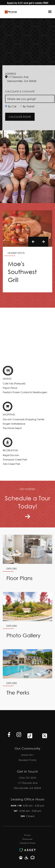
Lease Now (28, 755)
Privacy (28, 835)
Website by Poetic (27, 843)
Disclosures (27, 839)
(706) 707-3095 (28, 778)
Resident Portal (28, 760)
